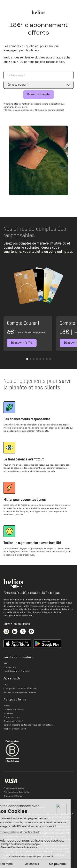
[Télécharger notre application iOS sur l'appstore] (17, 644)
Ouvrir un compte (38, 94)
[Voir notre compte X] (23, 632)
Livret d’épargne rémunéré (17, 671)
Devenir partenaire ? (13, 721)
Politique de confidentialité (16, 792)
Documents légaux (13, 796)
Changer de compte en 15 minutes (20, 688)
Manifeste (8, 713)
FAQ (6, 685)
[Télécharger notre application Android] (47, 644)
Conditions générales (14, 788)
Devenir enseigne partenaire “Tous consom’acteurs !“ (29, 725)
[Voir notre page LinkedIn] (15, 632)
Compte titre (10, 667)
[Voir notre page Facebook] (31, 632)
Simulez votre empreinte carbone (20, 692)
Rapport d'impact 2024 (15, 729)
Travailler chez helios (14, 710)
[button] (27, 359)
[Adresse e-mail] (38, 75)
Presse (7, 706)
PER (5, 663)
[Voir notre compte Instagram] (6, 632)
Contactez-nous (11, 717)
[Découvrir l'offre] (22, 343)
